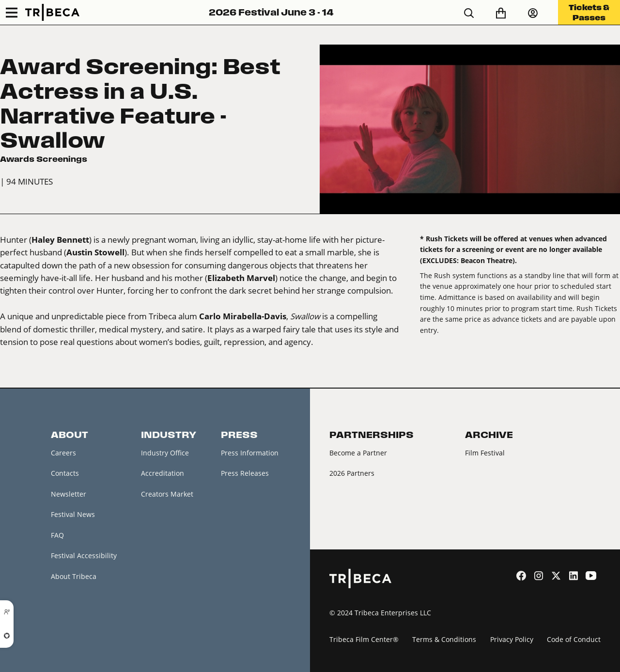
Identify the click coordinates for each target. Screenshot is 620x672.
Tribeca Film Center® (364, 639)
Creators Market (167, 494)
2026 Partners (352, 473)
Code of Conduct (574, 639)
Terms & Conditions (444, 639)
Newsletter (69, 494)
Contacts (65, 473)
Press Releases (245, 473)
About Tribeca (74, 576)
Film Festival (485, 453)
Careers (63, 453)
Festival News (73, 514)
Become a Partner (358, 453)
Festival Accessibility (84, 555)
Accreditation (163, 473)
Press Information (250, 453)
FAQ (57, 535)
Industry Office (165, 453)
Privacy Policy (512, 639)
